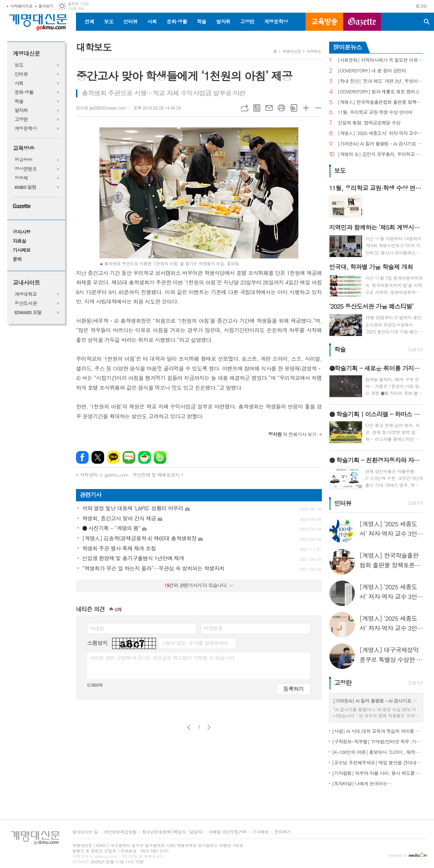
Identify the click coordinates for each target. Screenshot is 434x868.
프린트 (281, 108)
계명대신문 (26, 54)
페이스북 (82, 457)
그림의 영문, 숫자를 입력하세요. (195, 643)
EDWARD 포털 (28, 313)
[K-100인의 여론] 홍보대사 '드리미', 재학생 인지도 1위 (378, 752)
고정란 (247, 21)
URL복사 (244, 108)
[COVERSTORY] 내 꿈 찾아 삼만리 (372, 71)
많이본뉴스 (348, 47)
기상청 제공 (76, 9)
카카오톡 (113, 457)
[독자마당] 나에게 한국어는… (362, 783)
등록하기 (293, 689)
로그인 (421, 6)
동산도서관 (25, 304)
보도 (109, 21)
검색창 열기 (427, 22)
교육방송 (324, 22)
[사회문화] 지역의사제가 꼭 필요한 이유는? (380, 60)
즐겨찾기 (46, 6)
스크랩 (294, 108)
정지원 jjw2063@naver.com (101, 108)
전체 (89, 21)
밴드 (160, 457)
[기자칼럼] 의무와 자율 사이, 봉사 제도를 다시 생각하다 (378, 773)
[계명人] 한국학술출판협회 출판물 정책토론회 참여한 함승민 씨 (380, 102)
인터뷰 (130, 21)
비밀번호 (213, 628)
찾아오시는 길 (85, 832)
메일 (269, 108)
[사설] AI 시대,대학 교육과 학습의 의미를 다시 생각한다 (378, 731)
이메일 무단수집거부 (228, 832)
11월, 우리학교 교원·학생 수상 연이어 (375, 112)
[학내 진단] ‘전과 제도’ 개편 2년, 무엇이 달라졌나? (380, 81)
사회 (152, 21)
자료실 (19, 241)
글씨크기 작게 (318, 108)
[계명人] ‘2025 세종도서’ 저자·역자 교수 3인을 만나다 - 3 (380, 133)
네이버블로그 (129, 457)
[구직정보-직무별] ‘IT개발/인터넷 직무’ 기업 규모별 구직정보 (378, 741)
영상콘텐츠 (25, 169)
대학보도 (314, 51)
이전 (189, 727)
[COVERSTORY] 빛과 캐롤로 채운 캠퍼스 (379, 92)
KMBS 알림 (25, 187)
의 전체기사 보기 (292, 434)
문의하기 (283, 832)
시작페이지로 (21, 6)
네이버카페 (144, 457)
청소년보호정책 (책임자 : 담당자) (172, 832)
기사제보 (22, 250)
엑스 (98, 457)
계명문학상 (276, 21)
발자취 (223, 21)
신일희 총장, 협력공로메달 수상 (369, 123)
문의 (17, 259)
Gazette (22, 206)
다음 (209, 727)
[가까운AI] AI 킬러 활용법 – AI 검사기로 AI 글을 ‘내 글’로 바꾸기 (380, 144)
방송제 (21, 178)
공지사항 (22, 232)
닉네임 (97, 628)
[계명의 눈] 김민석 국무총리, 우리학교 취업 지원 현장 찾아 (380, 154)
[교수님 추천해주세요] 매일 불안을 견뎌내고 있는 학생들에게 (378, 762)
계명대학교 (25, 294)
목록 (257, 108)
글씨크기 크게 (306, 108)
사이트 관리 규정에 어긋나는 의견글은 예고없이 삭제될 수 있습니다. (163, 658)
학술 (201, 21)
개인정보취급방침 (120, 832)
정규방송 (23, 160)
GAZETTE (362, 22)
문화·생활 (176, 21)
